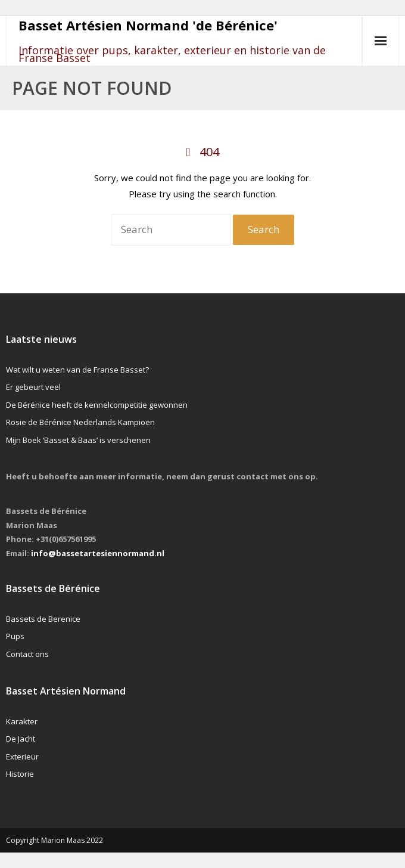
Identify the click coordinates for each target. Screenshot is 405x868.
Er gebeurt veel (33, 387)
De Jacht (21, 739)
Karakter (22, 721)
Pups (15, 636)
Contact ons (27, 654)
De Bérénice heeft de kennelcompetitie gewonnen (97, 405)
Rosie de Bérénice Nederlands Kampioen (80, 422)
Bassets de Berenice (43, 619)
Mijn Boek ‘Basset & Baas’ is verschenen (78, 440)
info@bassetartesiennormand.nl (98, 553)
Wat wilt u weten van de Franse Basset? (77, 370)
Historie (20, 774)
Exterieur (22, 757)
